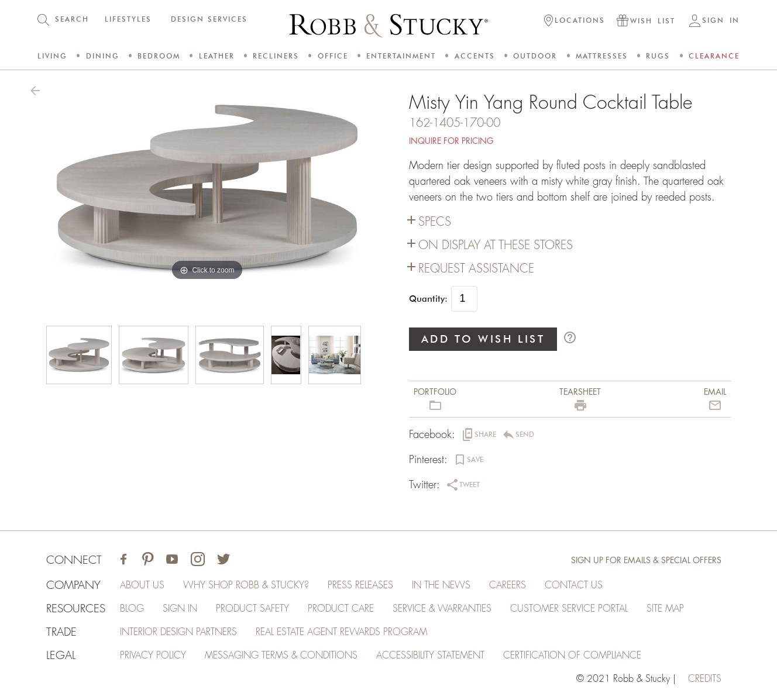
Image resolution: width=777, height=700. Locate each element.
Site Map (665, 609)
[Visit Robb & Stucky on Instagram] (198, 561)
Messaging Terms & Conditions (281, 656)
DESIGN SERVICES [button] (209, 19)
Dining (103, 56)
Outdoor (535, 56)
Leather (217, 56)
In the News (441, 585)
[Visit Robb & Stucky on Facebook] (123, 561)
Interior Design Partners (178, 632)
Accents (475, 56)
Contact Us (574, 585)
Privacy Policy (153, 656)
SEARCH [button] (72, 19)
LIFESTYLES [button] (128, 19)
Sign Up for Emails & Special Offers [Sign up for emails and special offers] (646, 560)
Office (333, 56)
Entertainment (401, 56)
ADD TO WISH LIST (483, 339)
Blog (132, 609)
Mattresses (602, 56)
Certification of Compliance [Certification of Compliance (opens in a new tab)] (572, 656)
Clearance (714, 56)
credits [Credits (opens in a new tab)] (705, 679)
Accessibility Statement (430, 656)
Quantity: (428, 299)
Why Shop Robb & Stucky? (246, 585)
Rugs (658, 56)
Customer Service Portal (569, 609)
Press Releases (360, 585)
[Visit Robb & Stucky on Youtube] (172, 561)
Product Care (341, 609)
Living (52, 56)
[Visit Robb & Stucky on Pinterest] (148, 561)
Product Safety (252, 609)
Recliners (276, 56)
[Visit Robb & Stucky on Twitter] (224, 561)
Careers (508, 585)
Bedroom (159, 56)
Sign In (180, 609)
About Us (142, 585)
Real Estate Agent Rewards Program (341, 632)
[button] (575, 22)
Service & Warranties (442, 609)
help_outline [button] (570, 337)
